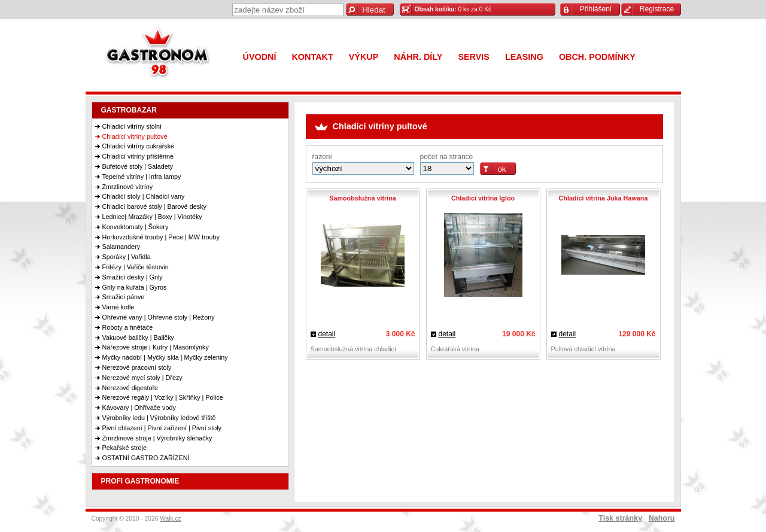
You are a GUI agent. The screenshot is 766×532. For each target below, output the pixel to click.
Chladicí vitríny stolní (132, 126)
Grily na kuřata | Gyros (135, 287)
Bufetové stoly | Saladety (138, 166)
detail (327, 334)
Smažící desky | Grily (133, 277)
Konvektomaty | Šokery (136, 227)
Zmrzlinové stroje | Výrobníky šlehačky (157, 438)
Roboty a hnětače (128, 327)
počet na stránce (447, 157)
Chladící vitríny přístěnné (138, 156)
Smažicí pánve (124, 297)
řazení (322, 157)
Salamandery (121, 247)
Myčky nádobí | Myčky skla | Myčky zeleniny (165, 357)
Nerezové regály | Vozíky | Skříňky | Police (163, 397)
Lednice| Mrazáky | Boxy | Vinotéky (152, 217)
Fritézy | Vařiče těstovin (136, 267)
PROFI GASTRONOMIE (140, 481)
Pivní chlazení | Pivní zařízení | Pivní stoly (162, 428)
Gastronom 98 (160, 55)
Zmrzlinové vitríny (128, 187)
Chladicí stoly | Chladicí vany (144, 196)
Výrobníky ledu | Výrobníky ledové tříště (159, 418)
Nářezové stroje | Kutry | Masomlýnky (156, 347)
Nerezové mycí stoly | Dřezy (142, 378)
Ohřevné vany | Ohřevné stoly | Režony (159, 317)
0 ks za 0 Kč (453, 9)
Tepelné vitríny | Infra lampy (142, 177)
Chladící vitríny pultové (135, 136)
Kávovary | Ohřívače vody (139, 408)
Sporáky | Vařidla (127, 257)
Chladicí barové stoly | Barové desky (154, 206)
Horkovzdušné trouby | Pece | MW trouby (161, 237)
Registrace (657, 9)
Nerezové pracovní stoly (137, 367)
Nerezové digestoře (130, 388)
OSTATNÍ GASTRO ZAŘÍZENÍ (146, 458)
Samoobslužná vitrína (363, 198)
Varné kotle (118, 307)
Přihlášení (596, 9)
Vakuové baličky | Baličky (138, 338)
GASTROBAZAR (129, 110)
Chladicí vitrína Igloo (483, 198)
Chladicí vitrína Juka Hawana (604, 198)
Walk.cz (171, 519)
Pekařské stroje (124, 448)
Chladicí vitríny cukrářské (139, 146)
